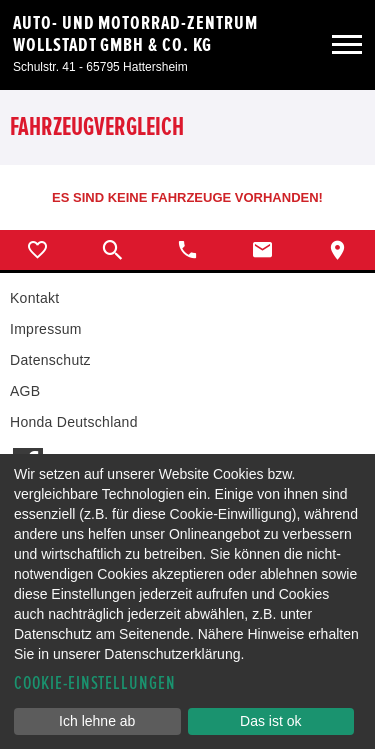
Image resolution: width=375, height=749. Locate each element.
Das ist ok (270, 721)
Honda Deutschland (74, 422)
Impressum (46, 329)
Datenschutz (50, 360)
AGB (25, 391)
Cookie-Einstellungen (95, 683)
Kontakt (34, 298)
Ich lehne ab (97, 721)
